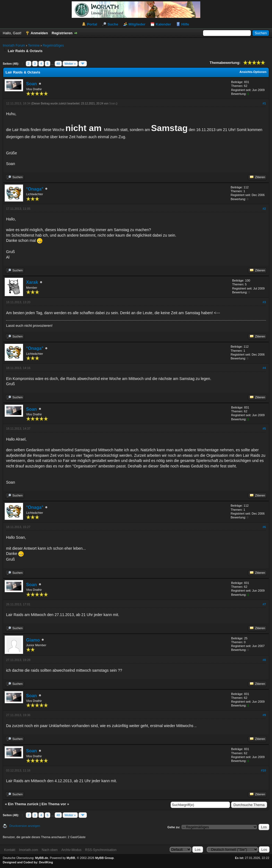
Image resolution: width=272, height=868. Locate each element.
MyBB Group (104, 858)
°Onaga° (35, 189)
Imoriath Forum (14, 46)
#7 (264, 604)
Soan (31, 84)
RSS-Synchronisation (101, 850)
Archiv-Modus (71, 850)
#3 (264, 302)
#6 (264, 527)
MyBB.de (42, 858)
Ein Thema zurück (23, 804)
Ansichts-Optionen (253, 72)
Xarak (32, 282)
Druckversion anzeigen (25, 826)
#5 (264, 429)
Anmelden (39, 33)
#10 (263, 770)
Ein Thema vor (54, 804)
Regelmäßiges (53, 46)
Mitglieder (137, 24)
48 (58, 64)
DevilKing (46, 862)
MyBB (71, 858)
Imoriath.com (28, 850)
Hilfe (185, 24)
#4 (264, 368)
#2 (264, 209)
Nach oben (50, 850)
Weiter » (70, 64)
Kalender (163, 24)
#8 (264, 660)
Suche (113, 24)
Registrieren (62, 33)
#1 (264, 103)
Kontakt (10, 850)
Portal (92, 24)
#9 (264, 715)
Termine (34, 46)
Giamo (33, 640)
